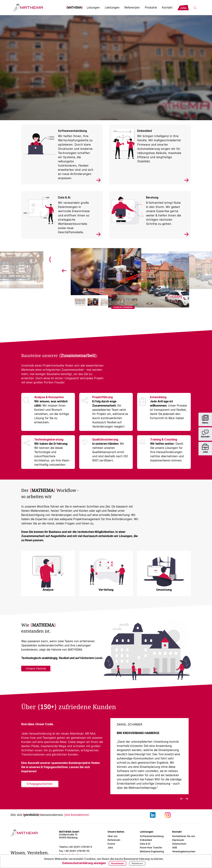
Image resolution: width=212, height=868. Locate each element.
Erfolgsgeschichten (40, 784)
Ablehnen (137, 863)
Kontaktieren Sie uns (184, 836)
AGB (175, 848)
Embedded (146, 840)
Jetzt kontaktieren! (77, 815)
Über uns (113, 836)
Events (111, 844)
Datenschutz (179, 844)
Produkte (151, 8)
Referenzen (132, 8)
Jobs (110, 848)
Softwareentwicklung (152, 836)
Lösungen (93, 8)
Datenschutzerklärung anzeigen (84, 863)
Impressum (178, 840)
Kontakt (167, 8)
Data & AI (145, 844)
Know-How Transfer (151, 848)
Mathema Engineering (152, 852)
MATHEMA (75, 8)
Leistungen (112, 8)
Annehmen (117, 863)
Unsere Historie (36, 669)
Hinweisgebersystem (184, 852)
